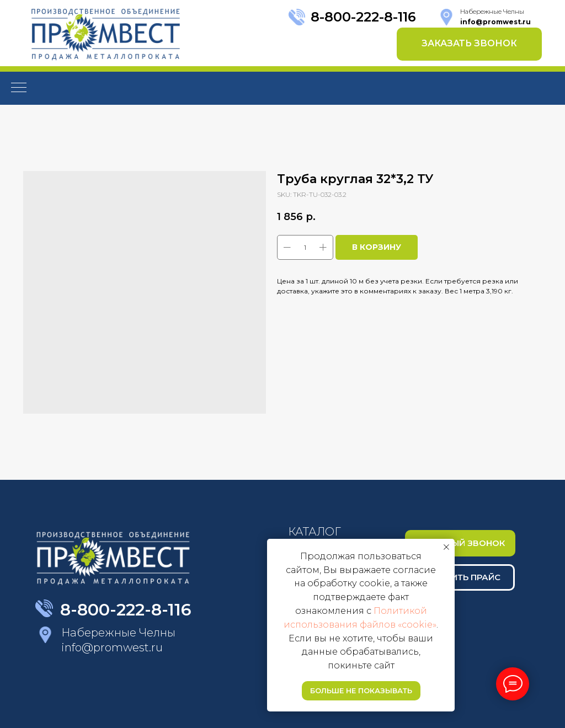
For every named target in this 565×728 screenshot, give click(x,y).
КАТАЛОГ (315, 532)
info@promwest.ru (112, 647)
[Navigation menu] (19, 88)
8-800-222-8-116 (363, 17)
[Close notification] (446, 547)
